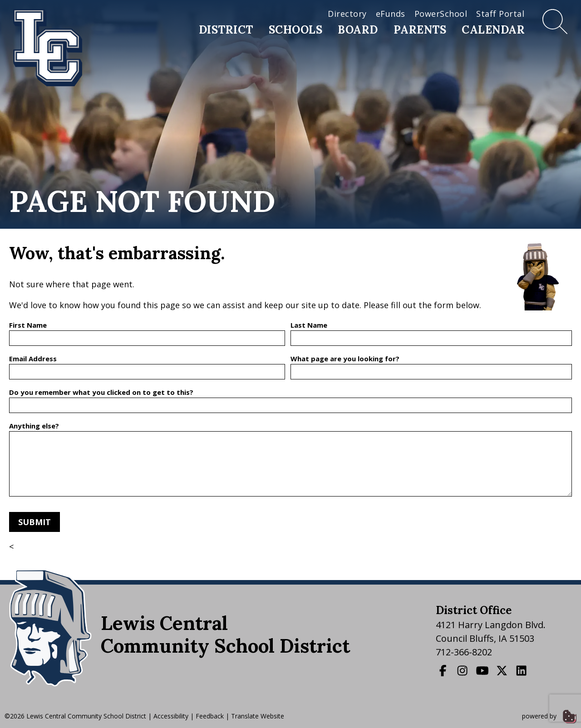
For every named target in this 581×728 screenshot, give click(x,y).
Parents (420, 30)
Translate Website (258, 716)
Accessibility (171, 716)
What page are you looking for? (345, 359)
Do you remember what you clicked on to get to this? (101, 392)
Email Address (33, 359)
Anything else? (34, 426)
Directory (347, 14)
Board (358, 30)
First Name (28, 325)
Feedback (210, 716)
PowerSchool (441, 14)
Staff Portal (500, 14)
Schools (296, 30)
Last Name (309, 325)
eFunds (391, 14)
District (226, 30)
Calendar (493, 30)
